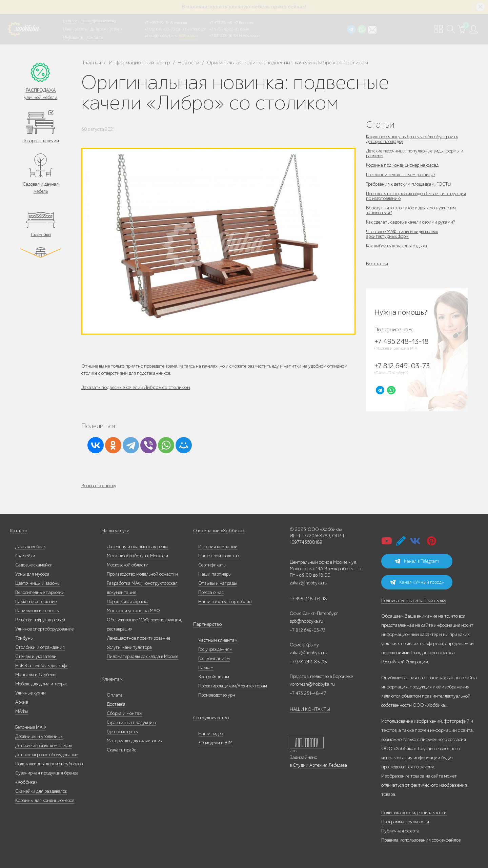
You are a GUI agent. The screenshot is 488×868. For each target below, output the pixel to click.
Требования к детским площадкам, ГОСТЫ (410, 184)
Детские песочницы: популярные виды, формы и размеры (415, 153)
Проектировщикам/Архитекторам (233, 686)
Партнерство (206, 624)
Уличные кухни (30, 693)
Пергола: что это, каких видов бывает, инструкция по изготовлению (416, 196)
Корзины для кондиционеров (45, 800)
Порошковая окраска (128, 602)
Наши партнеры (215, 574)
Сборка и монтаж (125, 713)
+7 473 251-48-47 (224, 23)
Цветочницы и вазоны (38, 583)
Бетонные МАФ (30, 727)
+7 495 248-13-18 (159, 23)
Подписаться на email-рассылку (414, 601)
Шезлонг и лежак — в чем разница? (401, 175)
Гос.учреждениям (215, 649)
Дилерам (98, 29)
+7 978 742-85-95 (224, 29)
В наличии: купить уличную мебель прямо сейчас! (244, 7)
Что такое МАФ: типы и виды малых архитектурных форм (402, 234)
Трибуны (24, 638)
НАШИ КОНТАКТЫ (310, 709)
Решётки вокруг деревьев (40, 620)
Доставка (116, 704)
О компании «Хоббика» (218, 531)
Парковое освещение (36, 602)
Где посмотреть (122, 732)
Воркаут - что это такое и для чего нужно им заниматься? (411, 210)
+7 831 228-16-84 (224, 36)
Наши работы (75, 29)
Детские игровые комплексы (44, 746)
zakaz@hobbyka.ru (161, 36)
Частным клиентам (218, 640)
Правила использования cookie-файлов (421, 840)
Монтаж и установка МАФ (133, 611)
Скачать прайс (121, 750)
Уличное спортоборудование (44, 629)
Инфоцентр (73, 37)
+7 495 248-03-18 (308, 599)
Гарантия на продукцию (131, 722)
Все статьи (377, 264)
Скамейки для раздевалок (41, 791)
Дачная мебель (30, 547)
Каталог (70, 21)
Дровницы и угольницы (39, 736)
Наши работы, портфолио (225, 602)
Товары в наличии (41, 141)
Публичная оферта (400, 831)
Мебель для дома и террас (42, 684)
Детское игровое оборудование (47, 755)
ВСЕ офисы (188, 36)
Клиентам (112, 679)
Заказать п (93, 387)
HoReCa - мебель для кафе (42, 666)
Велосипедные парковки (40, 592)
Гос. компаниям (214, 658)
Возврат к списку (99, 486)
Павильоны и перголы (37, 611)
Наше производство (98, 21)
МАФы (22, 711)
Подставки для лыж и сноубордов (49, 764)
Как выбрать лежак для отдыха (397, 246)
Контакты (95, 37)
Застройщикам (214, 677)
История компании (218, 547)
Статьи (380, 125)
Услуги (116, 29)
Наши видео (211, 734)
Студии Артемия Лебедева (320, 765)
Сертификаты (212, 565)
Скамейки (41, 235)
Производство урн (217, 695)
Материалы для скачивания (135, 741)
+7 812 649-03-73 (160, 29)
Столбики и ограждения (40, 647)
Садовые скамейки (34, 565)
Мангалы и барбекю (36, 675)
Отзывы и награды (218, 583)
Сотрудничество (210, 718)
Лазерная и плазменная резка (138, 547)
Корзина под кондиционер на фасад (403, 165)
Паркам (206, 668)
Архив (22, 702)
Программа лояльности (405, 822)
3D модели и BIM (215, 743)
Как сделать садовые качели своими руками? (411, 222)
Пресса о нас (211, 592)
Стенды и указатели (36, 656)
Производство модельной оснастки (142, 574)
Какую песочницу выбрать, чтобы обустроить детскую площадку (412, 139)
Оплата (115, 695)
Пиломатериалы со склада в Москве (143, 656)
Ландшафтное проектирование (138, 638)
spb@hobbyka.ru (307, 621)
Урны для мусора (32, 574)
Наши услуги (115, 531)
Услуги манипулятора (129, 647)
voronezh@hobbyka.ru (312, 684)
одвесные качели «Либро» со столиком (143, 387)
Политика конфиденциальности (414, 813)
